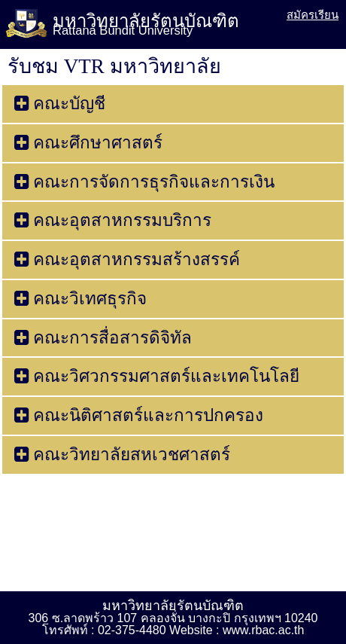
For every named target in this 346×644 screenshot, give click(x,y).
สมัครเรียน (313, 15)
